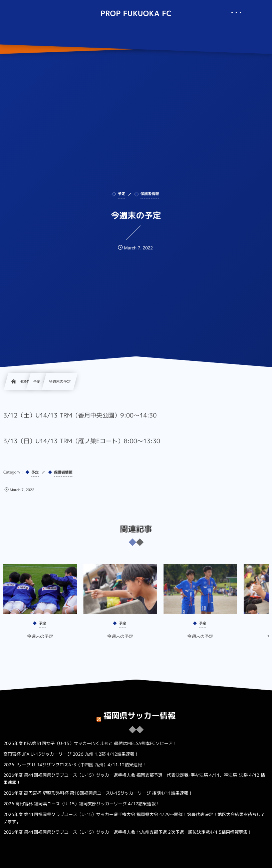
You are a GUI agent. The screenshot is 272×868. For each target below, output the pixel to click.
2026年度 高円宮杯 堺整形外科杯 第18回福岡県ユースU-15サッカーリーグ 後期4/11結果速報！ (98, 793)
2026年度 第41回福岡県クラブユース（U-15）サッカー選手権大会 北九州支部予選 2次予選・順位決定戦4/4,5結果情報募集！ (127, 832)
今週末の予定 (40, 642)
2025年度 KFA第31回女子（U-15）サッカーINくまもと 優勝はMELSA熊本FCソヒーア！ (90, 744)
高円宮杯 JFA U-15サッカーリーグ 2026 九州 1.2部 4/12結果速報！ (71, 754)
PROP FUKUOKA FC (136, 14)
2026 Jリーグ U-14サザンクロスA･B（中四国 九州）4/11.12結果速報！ (75, 765)
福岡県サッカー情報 (140, 711)
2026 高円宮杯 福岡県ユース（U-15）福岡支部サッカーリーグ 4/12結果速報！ (82, 804)
